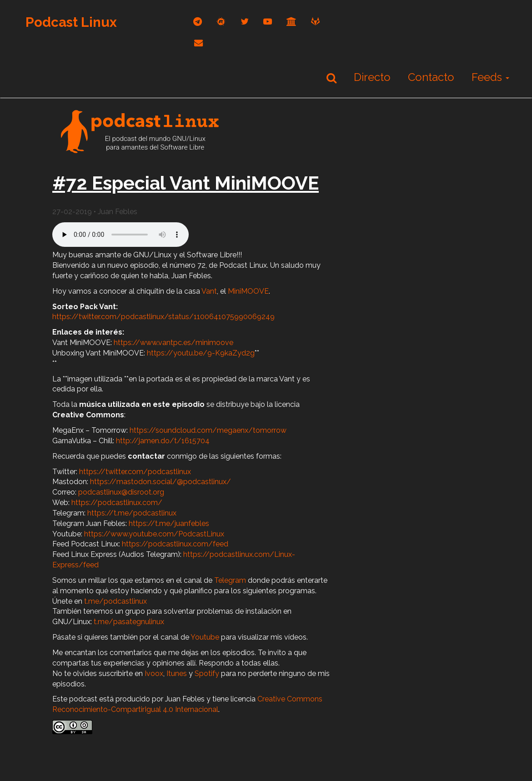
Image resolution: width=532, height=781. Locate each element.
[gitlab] (315, 22)
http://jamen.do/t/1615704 (163, 441)
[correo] (198, 43)
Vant (209, 291)
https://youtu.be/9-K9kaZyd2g (201, 353)
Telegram (230, 580)
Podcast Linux (71, 22)
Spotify (207, 673)
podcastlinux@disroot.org (121, 492)
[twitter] (245, 22)
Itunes (177, 673)
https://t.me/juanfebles (169, 523)
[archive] (291, 22)
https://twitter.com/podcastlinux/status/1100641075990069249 (163, 317)
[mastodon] (221, 22)
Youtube (205, 637)
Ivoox (154, 673)
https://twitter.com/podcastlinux (135, 472)
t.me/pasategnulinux (129, 622)
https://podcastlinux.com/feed (175, 544)
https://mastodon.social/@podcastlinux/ (161, 482)
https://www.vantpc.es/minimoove (173, 343)
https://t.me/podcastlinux (132, 513)
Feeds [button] (490, 77)
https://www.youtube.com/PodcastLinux (154, 534)
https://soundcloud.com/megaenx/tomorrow (208, 430)
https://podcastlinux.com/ (117, 503)
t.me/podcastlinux (115, 601)
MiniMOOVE (248, 291)
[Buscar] (331, 78)
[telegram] (198, 22)
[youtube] (268, 22)
